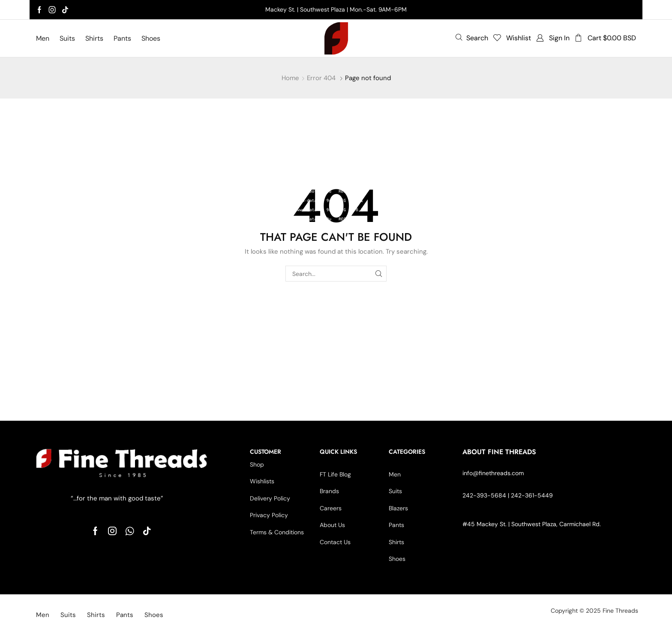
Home (290, 78)
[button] (472, 38)
